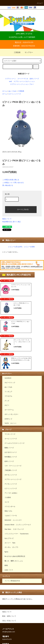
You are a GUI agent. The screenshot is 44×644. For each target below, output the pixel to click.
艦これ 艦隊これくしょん (14, 561)
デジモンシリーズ (11, 484)
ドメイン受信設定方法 (12, 581)
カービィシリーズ (11, 439)
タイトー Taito (10, 543)
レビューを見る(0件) (15, 247)
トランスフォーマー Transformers (17, 534)
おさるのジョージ (11, 452)
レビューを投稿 (29, 247)
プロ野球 (8, 498)
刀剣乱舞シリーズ (11, 470)
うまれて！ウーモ (11, 516)
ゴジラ (7, 502)
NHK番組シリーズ (11, 457)
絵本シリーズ (34, 79)
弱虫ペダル (8, 511)
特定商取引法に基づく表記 (11, 222)
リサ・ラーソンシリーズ (13, 466)
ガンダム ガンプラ (11, 547)
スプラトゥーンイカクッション (24, 81)
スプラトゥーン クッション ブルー (22, 84)
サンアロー (27, 52)
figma (6, 552)
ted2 (11, 81)
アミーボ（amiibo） (11, 493)
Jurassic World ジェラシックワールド (18, 525)
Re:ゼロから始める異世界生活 (15, 556)
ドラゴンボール (10, 507)
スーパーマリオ (23, 79)
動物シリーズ (9, 448)
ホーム (5, 91)
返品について (7, 219)
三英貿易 (16, 52)
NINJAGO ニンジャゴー (13, 520)
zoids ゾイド (9, 570)
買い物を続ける (8, 185)
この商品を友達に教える (11, 180)
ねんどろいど (9, 538)
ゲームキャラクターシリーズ (14, 443)
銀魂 (6, 565)
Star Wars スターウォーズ (14, 529)
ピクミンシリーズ (15, 94)
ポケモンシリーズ (11, 475)
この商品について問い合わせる (13, 183)
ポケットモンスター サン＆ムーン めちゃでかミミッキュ (22, 342)
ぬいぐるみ (12, 91)
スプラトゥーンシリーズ (13, 479)
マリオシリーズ (10, 434)
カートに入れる (21, 209)
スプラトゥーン (11, 79)
